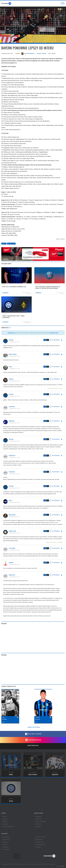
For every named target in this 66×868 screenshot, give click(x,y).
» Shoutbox (38, 824)
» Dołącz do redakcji (40, 821)
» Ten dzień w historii (40, 837)
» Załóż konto (38, 819)
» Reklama (4, 821)
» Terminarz (5, 842)
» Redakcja (4, 819)
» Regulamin (5, 824)
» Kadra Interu (5, 847)
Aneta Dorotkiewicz (28, 53)
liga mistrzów (11, 244)
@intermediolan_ (33, 745)
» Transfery (4, 844)
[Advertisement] (33, 639)
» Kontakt (4, 816)
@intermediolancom (33, 740)
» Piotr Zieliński (6, 849)
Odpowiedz (56, 340)
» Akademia (38, 847)
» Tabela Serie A (39, 839)
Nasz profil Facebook (33, 734)
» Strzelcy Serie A (39, 842)
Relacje (44, 53)
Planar (63, 866)
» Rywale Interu (6, 839)
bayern (4, 244)
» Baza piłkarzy (5, 837)
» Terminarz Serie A (40, 844)
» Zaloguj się (38, 816)
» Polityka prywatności (8, 826)
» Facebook (38, 826)
